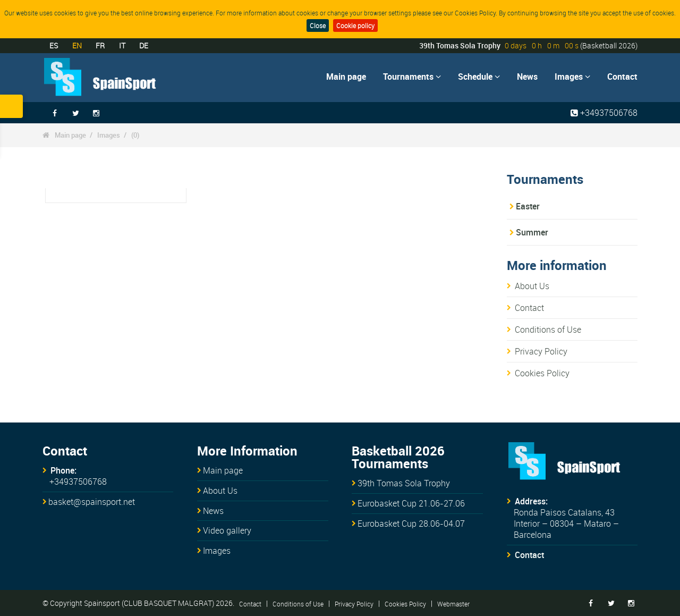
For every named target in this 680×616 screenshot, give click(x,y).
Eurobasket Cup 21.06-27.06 (411, 503)
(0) (135, 135)
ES (54, 45)
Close (318, 26)
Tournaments (412, 77)
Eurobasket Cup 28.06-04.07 (411, 524)
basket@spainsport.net (92, 502)
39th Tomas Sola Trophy (404, 483)
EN (77, 45)
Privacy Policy (541, 351)
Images (572, 77)
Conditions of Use (548, 330)
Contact (622, 77)
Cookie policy (355, 26)
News (527, 77)
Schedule (479, 77)
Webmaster (453, 603)
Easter (528, 206)
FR (100, 45)
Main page (346, 77)
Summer (532, 232)
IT (122, 45)
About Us (532, 286)
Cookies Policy (542, 373)
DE (144, 45)
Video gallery (227, 530)
